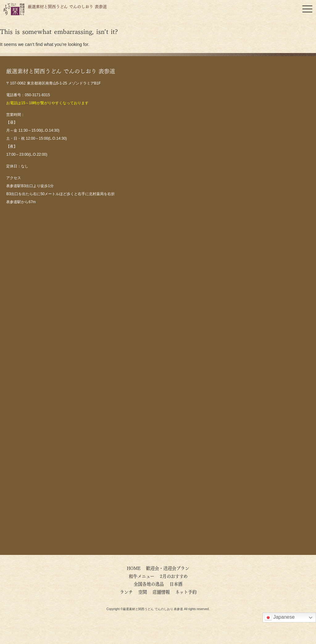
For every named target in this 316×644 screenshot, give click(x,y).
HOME (134, 568)
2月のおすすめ (174, 576)
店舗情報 (161, 592)
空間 (143, 592)
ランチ (126, 592)
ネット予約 (186, 592)
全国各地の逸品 (149, 584)
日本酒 (176, 584)
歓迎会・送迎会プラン (168, 568)
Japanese (280, 617)
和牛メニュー (141, 576)
